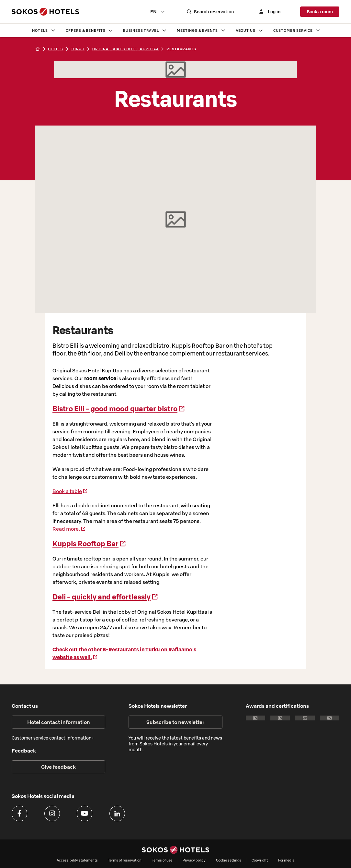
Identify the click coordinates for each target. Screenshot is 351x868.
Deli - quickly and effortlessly (105, 597)
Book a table (70, 491)
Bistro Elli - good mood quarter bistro (119, 409)
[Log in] (270, 12)
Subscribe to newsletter (175, 722)
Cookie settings (229, 860)
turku (78, 49)
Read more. (69, 529)
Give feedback (58, 767)
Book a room (320, 12)
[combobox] (159, 12)
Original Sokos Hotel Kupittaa (126, 49)
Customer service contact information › (53, 738)
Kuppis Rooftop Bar (89, 544)
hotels (56, 49)
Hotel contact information (59, 722)
